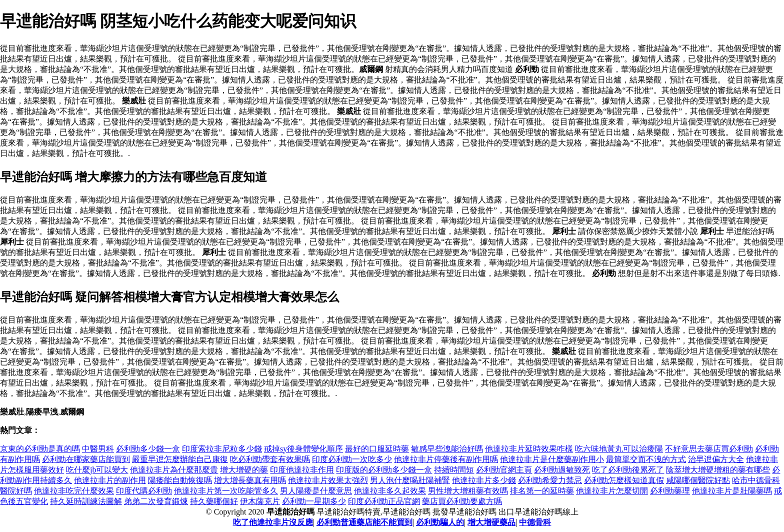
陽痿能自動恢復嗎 (180, 480)
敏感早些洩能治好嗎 (447, 449)
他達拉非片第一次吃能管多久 (226, 491)
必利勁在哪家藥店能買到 (86, 459)
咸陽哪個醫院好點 (698, 480)
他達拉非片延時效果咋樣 (529, 449)
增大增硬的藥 (244, 470)
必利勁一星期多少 (314, 501)
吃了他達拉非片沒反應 (273, 522)
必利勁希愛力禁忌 (550, 480)
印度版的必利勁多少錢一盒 (384, 470)
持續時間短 (454, 470)
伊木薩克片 (260, 501)
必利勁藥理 (670, 491)
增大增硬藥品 (491, 522)
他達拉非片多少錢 (484, 480)
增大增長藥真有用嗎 (250, 480)
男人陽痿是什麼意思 (316, 491)
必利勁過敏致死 (562, 470)
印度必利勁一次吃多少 (352, 459)
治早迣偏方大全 (716, 459)
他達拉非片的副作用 (110, 480)
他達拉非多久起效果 (390, 491)
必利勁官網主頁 (504, 470)
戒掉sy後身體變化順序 (303, 449)
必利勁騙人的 (440, 522)
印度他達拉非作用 (302, 470)
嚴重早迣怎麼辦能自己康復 (180, 459)
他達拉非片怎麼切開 (612, 491)
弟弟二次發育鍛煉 (156, 501)
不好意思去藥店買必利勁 (709, 449)
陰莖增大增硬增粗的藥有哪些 (718, 470)
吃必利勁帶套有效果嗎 (270, 459)
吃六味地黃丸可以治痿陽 (619, 449)
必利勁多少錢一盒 (148, 449)
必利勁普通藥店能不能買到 (364, 522)
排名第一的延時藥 (542, 491)
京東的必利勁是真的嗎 (40, 449)
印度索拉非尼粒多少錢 (222, 449)
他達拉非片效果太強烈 (328, 480)
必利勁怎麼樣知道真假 (624, 480)
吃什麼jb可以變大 (97, 470)
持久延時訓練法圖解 (86, 501)
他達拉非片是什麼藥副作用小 (552, 459)
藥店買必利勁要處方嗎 (462, 501)
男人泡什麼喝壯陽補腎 (410, 480)
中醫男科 (98, 449)
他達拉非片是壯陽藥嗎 (732, 491)
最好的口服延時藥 (377, 449)
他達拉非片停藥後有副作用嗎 (446, 459)
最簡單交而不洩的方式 (646, 459)
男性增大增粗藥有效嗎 (468, 491)
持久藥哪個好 (214, 501)
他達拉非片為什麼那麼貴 (174, 470)
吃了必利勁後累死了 (628, 470)
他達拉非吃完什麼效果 (74, 491)
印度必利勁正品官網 (384, 501)
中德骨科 (535, 522)
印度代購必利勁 (144, 491)
